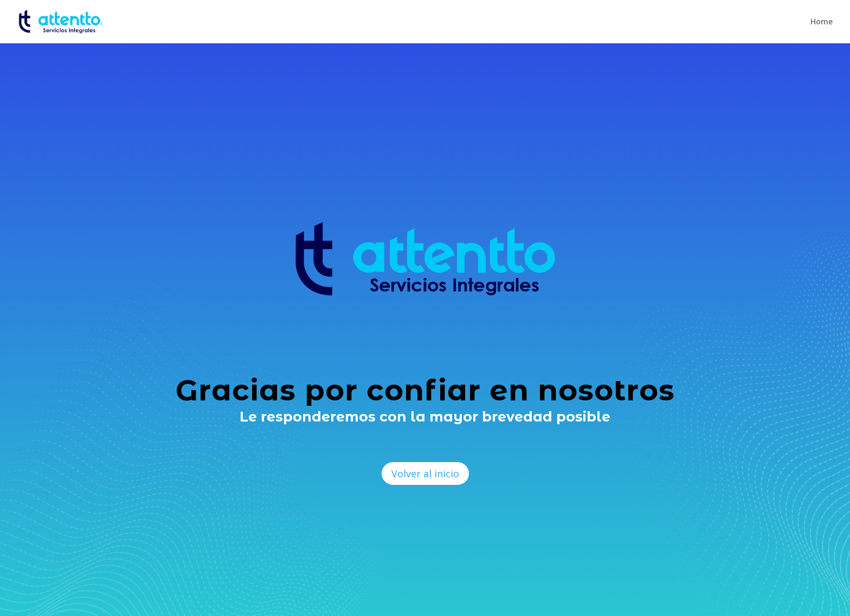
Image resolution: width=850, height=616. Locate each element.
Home (822, 22)
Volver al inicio (425, 474)
